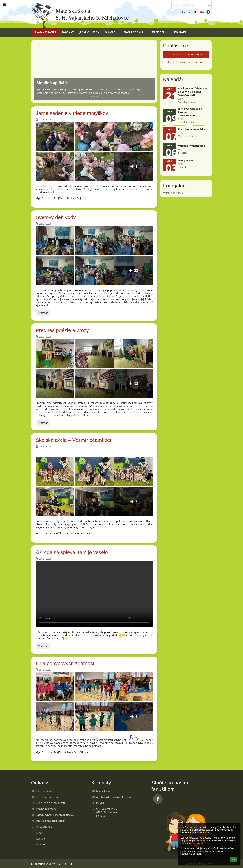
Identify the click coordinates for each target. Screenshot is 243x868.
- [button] (189, 12)
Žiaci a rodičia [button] (135, 32)
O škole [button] (111, 32)
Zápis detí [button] (160, 32)
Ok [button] (234, 860)
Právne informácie (46, 809)
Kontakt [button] (180, 32)
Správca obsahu (45, 791)
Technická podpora (47, 797)
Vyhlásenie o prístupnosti (50, 803)
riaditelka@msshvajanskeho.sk (114, 797)
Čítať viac (43, 313)
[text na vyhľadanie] (192, 5)
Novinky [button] (68, 32)
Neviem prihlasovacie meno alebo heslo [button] (186, 62)
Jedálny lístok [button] (89, 32)
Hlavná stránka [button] (45, 32)
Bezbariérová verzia (43, 864)
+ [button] (183, 12)
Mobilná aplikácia (53, 83)
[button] (202, 12)
